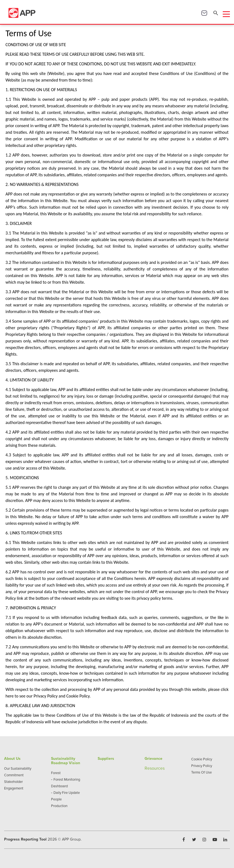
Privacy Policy (202, 766)
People (56, 799)
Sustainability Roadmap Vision (66, 761)
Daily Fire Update (67, 792)
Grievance (153, 758)
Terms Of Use (201, 772)
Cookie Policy (202, 759)
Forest (56, 773)
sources (157, 768)
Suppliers (106, 758)
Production (59, 806)
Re (147, 768)
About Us (12, 758)
